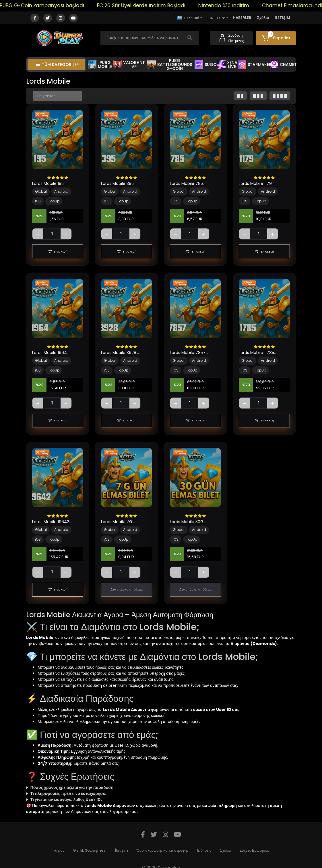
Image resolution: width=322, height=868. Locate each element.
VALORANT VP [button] (129, 64)
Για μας (58, 850)
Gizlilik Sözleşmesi (90, 850)
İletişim (122, 850)
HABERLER (242, 18)
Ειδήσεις (204, 850)
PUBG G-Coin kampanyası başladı (50, 5)
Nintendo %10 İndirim (232, 5)
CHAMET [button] (283, 64)
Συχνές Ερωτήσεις (254, 850)
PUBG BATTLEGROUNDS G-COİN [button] (170, 64)
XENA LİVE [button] (227, 64)
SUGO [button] (206, 64)
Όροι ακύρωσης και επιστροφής (163, 850)
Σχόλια (263, 18)
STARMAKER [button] (255, 64)
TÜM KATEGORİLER (58, 64)
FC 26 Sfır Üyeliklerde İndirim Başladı (149, 5)
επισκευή (58, 251)
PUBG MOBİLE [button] (100, 64)
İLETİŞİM (282, 18)
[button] (276, 38)
